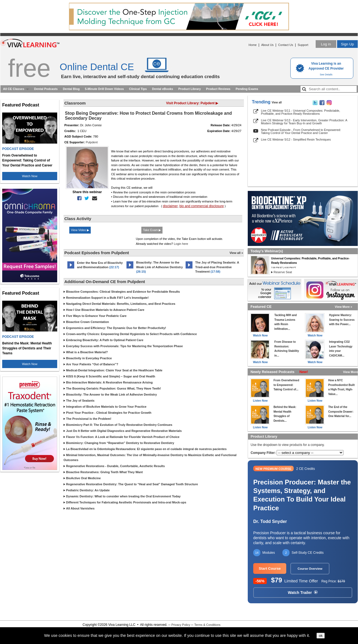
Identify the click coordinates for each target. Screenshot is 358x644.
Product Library (189, 89)
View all (277, 102)
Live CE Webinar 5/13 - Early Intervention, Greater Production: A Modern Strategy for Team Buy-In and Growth (304, 122)
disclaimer (170, 206)
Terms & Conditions (207, 625)
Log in (326, 44)
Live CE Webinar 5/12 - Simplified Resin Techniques (296, 139)
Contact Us (286, 45)
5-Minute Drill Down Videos (104, 89)
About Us (267, 45)
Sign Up (347, 44)
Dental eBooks (163, 89)
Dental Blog (71, 89)
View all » (236, 253)
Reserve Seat (283, 272)
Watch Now (30, 176)
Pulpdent (92, 142)
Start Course (270, 568)
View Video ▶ (80, 230)
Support (303, 45)
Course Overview (310, 569)
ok (321, 636)
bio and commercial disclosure (202, 206)
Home (253, 45)
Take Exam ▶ (152, 230)
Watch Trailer (303, 593)
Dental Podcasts (46, 89)
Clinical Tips (138, 89)
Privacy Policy (181, 625)
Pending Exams (247, 89)
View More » (344, 307)
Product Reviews (218, 89)
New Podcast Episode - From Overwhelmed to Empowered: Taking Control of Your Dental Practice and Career (301, 131)
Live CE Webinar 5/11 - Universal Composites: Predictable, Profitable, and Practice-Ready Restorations (301, 112)
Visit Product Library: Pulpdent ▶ (192, 103)
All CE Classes (14, 89)
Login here (181, 244)
